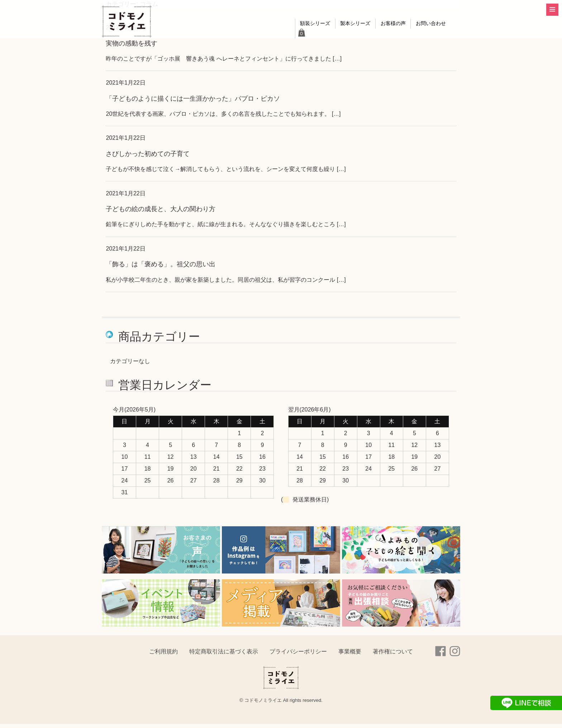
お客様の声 (378, 36)
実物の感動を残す (132, 47)
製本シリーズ (335, 36)
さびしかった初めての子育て (148, 158)
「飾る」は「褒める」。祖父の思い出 (161, 268)
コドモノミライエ (129, 24)
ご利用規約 (163, 655)
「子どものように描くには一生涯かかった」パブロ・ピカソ (193, 102)
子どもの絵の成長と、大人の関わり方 (161, 213)
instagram (455, 655)
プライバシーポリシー (298, 655)
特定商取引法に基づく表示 (224, 655)
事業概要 (350, 655)
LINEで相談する (526, 703)
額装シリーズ (289, 36)
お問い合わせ (421, 36)
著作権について (393, 655)
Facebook (440, 655)
